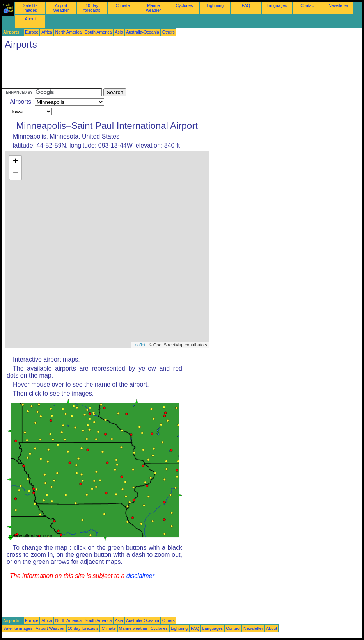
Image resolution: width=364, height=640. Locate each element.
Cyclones (185, 5)
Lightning (215, 5)
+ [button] (15, 162)
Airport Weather (61, 8)
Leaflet (139, 345)
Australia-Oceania (143, 32)
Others (169, 32)
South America (98, 32)
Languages (277, 5)
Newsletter (338, 5)
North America (69, 32)
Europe (32, 32)
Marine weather (154, 8)
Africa (47, 32)
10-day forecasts (92, 8)
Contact (308, 5)
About (30, 19)
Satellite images (30, 8)
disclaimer (140, 576)
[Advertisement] (144, 71)
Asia (119, 32)
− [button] (15, 174)
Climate (123, 5)
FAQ (246, 5)
